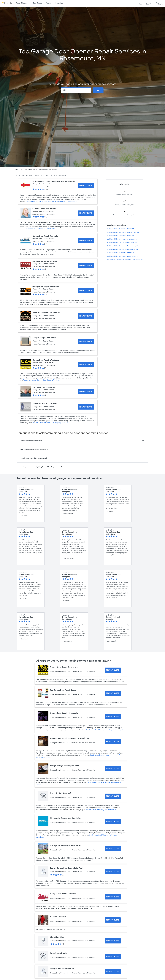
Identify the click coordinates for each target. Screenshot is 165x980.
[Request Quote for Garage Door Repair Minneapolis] (113, 716)
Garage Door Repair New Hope (46, 287)
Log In (159, 3)
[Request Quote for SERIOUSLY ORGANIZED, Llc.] (86, 213)
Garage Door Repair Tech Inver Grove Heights (69, 738)
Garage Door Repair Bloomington (64, 667)
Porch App (59, 3)
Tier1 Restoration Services (44, 387)
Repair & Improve (22, 3)
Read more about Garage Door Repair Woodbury (42, 380)
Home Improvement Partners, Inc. (47, 312)
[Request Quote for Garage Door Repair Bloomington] (113, 670)
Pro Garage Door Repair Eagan (63, 690)
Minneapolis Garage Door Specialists (66, 818)
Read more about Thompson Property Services (50, 423)
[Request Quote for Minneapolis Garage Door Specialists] (113, 821)
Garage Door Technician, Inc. (62, 969)
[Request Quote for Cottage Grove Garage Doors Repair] (113, 849)
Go (98, 90)
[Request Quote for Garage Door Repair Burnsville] (86, 240)
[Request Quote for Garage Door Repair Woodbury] (86, 364)
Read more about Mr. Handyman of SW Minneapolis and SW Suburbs (51, 202)
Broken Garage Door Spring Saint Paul (66, 868)
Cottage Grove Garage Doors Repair (66, 845)
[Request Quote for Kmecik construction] (113, 956)
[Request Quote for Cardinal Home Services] (113, 920)
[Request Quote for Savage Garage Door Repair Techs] (113, 769)
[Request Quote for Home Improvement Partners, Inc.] (86, 316)
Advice (49, 3)
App (140, 4)
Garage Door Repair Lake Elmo (63, 894)
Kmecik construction (59, 953)
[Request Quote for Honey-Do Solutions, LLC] (113, 796)
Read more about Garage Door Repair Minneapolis (105, 730)
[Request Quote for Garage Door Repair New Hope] (86, 291)
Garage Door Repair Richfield (45, 261)
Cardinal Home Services (60, 917)
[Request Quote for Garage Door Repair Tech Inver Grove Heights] (113, 741)
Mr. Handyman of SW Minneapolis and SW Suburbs (54, 181)
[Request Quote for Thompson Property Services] (86, 407)
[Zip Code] (76, 90)
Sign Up (149, 4)
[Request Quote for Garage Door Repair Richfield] (86, 266)
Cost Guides (37, 3)
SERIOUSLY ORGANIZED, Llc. (44, 209)
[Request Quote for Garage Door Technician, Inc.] (113, 972)
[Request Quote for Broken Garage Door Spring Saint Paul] (113, 872)
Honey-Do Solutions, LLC (61, 793)
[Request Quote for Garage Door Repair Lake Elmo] (113, 897)
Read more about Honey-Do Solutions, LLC (101, 810)
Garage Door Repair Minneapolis (64, 713)
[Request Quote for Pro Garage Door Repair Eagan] (113, 693)
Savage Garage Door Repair (44, 338)
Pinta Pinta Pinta (57, 937)
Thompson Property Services (45, 403)
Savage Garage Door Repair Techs (65, 766)
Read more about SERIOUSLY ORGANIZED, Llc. (39, 229)
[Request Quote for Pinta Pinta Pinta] (113, 941)
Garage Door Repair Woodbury (46, 360)
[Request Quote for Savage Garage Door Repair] (86, 341)
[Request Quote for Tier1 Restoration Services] (86, 392)
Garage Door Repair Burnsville (45, 236)
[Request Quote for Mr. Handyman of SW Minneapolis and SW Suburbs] (86, 186)
